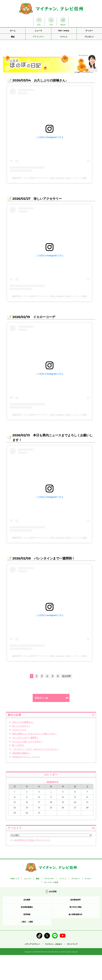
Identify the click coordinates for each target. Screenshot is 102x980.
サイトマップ (72, 944)
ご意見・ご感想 (27, 922)
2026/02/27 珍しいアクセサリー (37, 199)
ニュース (38, 31)
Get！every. (64, 31)
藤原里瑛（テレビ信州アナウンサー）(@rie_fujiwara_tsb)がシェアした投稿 (50, 178)
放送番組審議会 (27, 907)
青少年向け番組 (76, 907)
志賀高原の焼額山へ (21, 753)
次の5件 (66, 676)
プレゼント (89, 37)
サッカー (89, 31)
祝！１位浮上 (18, 745)
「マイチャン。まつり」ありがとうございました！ (35, 749)
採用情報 (27, 914)
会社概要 (27, 900)
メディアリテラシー (32, 944)
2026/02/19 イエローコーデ (34, 317)
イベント (64, 37)
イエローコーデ (19, 730)
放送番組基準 (75, 900)
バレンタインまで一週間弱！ (25, 737)
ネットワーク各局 (51, 882)
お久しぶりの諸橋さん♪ (23, 722)
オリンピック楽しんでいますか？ (27, 741)
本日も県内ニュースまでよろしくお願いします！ (34, 734)
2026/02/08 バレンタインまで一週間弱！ (44, 558)
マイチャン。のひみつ (54, 944)
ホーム (13, 31)
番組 (13, 37)
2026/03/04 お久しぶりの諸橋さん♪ (40, 80)
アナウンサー (38, 37)
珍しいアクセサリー (21, 726)
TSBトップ (15, 879)
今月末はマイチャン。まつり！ (26, 757)
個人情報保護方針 (75, 914)
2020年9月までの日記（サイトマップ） (32, 840)
